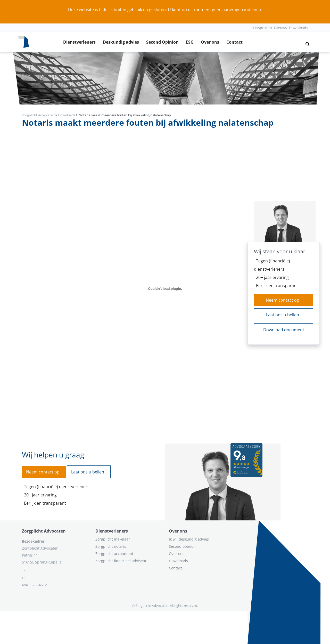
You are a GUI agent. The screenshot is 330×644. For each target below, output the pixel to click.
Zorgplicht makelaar (113, 539)
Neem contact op (283, 300)
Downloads (299, 28)
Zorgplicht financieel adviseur (121, 561)
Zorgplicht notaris (111, 546)
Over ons (210, 42)
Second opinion (182, 546)
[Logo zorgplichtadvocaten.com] (23, 42)
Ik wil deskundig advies (189, 539)
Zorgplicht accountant (114, 554)
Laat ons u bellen (283, 315)
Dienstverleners (79, 42)
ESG (190, 42)
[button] (306, 42)
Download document (284, 330)
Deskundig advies (121, 42)
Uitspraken (263, 28)
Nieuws (280, 28)
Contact (234, 42)
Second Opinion (162, 42)
